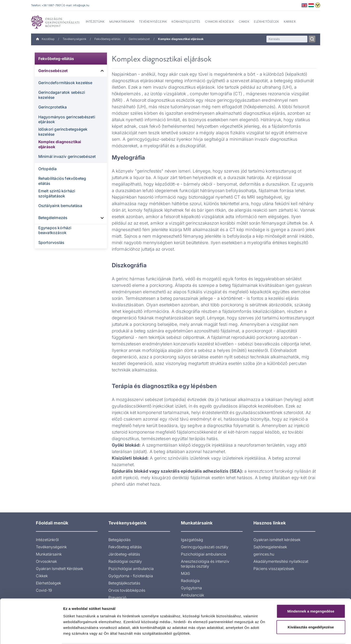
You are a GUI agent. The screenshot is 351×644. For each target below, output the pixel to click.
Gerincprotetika (53, 107)
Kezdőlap (45, 39)
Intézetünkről (47, 540)
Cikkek (42, 576)
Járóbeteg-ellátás (124, 554)
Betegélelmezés (53, 218)
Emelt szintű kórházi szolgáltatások (57, 193)
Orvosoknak (46, 561)
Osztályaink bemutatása (60, 206)
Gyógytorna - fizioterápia (131, 576)
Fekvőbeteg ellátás (125, 547)
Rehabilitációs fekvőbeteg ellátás (62, 181)
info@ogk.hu (81, 5)
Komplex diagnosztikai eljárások (60, 144)
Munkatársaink (49, 554)
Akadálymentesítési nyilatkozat (281, 561)
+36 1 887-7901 (52, 5)
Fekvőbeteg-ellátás (107, 39)
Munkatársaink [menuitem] (122, 22)
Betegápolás (119, 540)
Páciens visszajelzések (274, 569)
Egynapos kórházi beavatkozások (55, 230)
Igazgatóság (192, 540)
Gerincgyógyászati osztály (205, 547)
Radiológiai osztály (125, 561)
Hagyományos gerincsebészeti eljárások (67, 119)
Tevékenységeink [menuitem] (153, 22)
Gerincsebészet (139, 39)
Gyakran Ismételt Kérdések (60, 569)
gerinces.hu (264, 554)
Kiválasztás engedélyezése (311, 609)
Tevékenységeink (74, 39)
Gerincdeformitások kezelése (65, 83)
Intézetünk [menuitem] (95, 22)
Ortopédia (48, 169)
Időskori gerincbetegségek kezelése (63, 132)
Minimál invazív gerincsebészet (67, 156)
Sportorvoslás (51, 242)
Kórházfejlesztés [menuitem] (186, 22)
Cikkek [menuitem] (244, 22)
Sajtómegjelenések (270, 547)
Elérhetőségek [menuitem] (266, 22)
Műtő (185, 573)
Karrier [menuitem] (290, 22)
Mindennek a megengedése (311, 593)
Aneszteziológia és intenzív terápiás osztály (205, 564)
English (304, 5)
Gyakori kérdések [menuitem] (219, 22)
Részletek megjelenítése (274, 634)
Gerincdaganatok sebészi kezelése (62, 95)
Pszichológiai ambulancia (131, 569)
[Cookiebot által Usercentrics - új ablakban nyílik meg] (31, 635)
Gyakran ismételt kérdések (277, 540)
